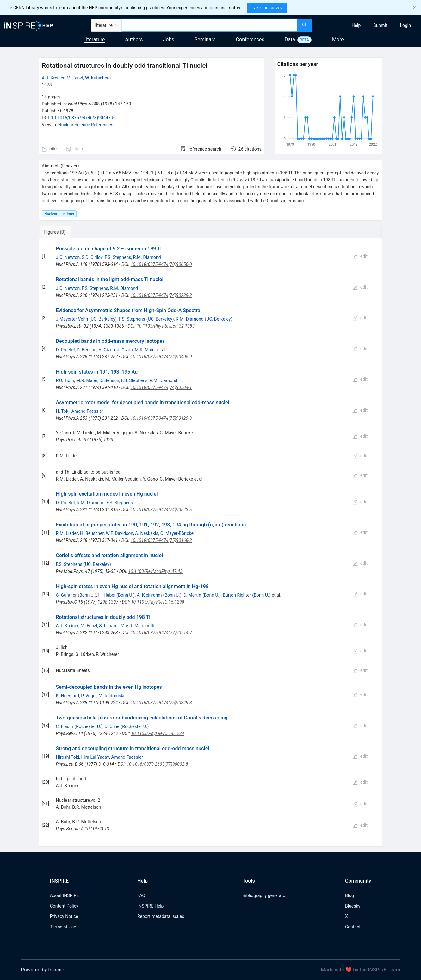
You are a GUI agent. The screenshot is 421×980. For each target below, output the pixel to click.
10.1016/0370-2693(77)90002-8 (157, 764)
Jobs (169, 39)
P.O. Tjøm (65, 380)
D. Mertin (192, 595)
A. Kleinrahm (149, 595)
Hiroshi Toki (68, 757)
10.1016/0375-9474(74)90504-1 (161, 387)
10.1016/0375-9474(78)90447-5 (83, 118)
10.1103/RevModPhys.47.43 (155, 571)
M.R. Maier (145, 350)
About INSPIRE (65, 895)
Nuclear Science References (86, 125)
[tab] (60, 232)
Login (405, 25)
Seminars (205, 39)
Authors (134, 39)
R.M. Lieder (67, 533)
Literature (94, 39)
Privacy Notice (64, 916)
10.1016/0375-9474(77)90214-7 (161, 633)
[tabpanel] (210, 543)
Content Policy (64, 906)
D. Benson (87, 350)
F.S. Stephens (118, 257)
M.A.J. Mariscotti (137, 626)
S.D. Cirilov (92, 257)
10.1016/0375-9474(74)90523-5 (161, 510)
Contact (353, 927)
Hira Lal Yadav (95, 757)
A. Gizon (107, 350)
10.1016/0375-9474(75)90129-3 (161, 418)
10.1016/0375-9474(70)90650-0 (161, 264)
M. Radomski (111, 696)
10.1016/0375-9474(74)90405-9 (161, 357)
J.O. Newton (68, 257)
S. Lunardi (109, 626)
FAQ (141, 895)
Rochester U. (88, 726)
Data (290, 39)
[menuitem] (356, 25)
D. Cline (112, 726)
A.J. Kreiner (53, 78)
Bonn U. (87, 595)
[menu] (367, 25)
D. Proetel (65, 350)
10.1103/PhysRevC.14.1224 (158, 733)
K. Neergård (68, 696)
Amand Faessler (87, 411)
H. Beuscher (92, 533)
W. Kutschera (98, 78)
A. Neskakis (147, 533)
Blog (350, 895)
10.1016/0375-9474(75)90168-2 (161, 540)
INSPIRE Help (150, 906)
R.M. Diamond (147, 257)
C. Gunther (66, 595)
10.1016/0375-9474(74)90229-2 (161, 295)
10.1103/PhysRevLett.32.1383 (166, 326)
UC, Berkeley (103, 319)
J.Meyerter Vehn (72, 319)
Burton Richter (237, 595)
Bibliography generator (265, 895)
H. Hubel (107, 595)
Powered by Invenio (43, 970)
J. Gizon (125, 350)
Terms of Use (63, 927)
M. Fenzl (75, 78)
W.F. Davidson (120, 533)
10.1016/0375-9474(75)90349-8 (161, 703)
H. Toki (63, 411)
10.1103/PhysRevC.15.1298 (158, 602)
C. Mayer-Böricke (177, 533)
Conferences (250, 39)
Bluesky (353, 906)
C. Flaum (65, 726)
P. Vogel (89, 696)
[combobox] (210, 25)
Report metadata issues (161, 916)
